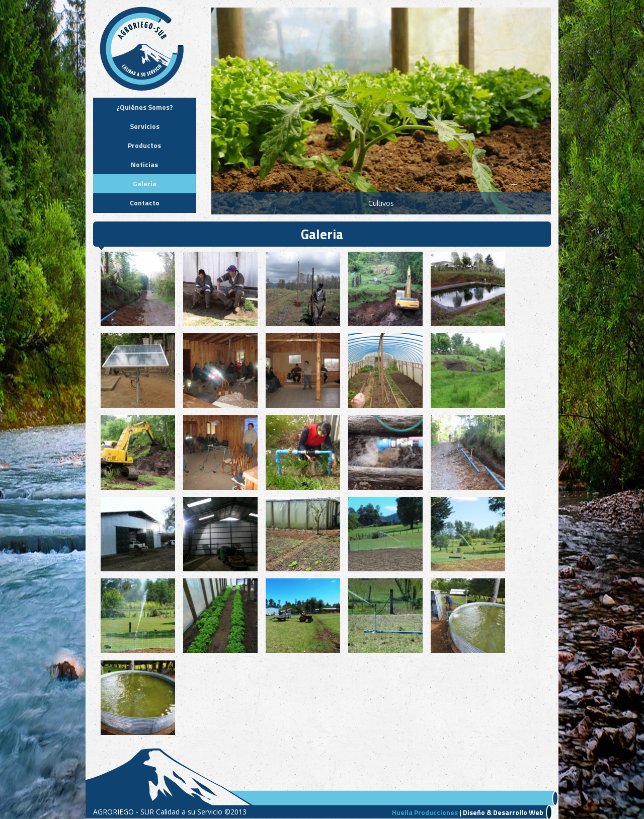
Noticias (144, 164)
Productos (144, 145)
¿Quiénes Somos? (145, 107)
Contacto (145, 203)
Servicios (145, 126)
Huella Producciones (425, 812)
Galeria (145, 183)
